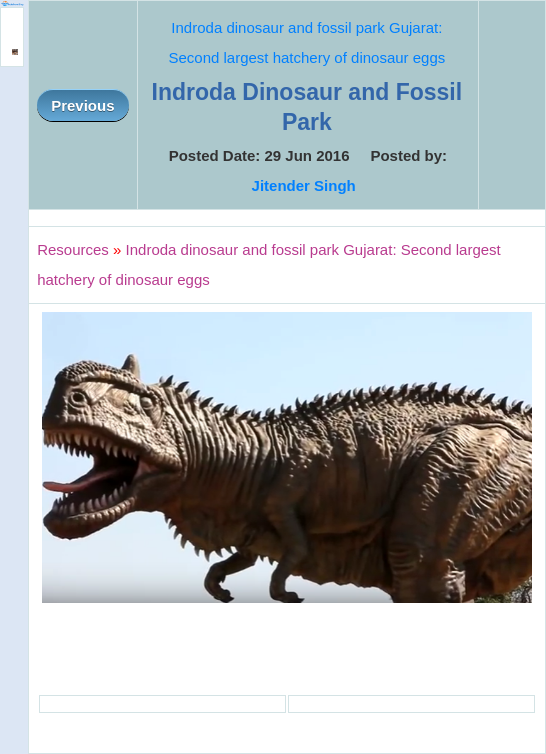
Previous (82, 105)
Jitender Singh (304, 185)
